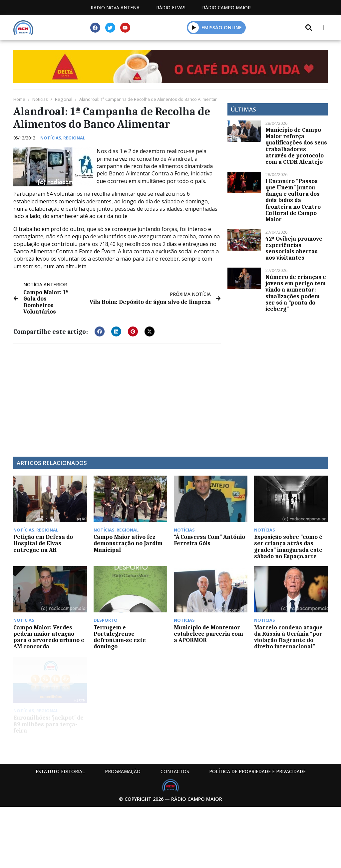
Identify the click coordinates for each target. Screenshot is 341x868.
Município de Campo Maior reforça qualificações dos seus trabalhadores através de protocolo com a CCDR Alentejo (296, 146)
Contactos (175, 771)
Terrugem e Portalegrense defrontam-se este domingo (120, 637)
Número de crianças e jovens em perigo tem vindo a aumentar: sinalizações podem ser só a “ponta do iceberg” (296, 293)
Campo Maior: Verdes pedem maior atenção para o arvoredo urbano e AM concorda (49, 637)
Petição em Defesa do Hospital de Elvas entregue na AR (43, 543)
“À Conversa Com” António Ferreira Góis (209, 540)
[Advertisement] (117, 397)
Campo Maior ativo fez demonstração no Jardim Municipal (128, 543)
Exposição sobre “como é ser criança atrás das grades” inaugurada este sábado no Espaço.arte (288, 546)
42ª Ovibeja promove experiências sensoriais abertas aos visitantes (294, 248)
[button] (194, 27)
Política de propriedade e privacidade (257, 771)
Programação (123, 771)
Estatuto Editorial (60, 771)
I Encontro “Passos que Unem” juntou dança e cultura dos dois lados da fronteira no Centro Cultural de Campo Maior (293, 200)
